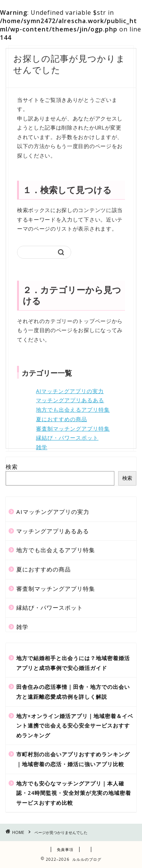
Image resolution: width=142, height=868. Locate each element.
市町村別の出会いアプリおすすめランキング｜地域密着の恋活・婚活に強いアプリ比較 (73, 759)
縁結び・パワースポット (67, 438)
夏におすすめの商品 (62, 419)
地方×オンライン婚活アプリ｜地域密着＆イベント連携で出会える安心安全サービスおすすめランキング (75, 726)
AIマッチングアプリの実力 (70, 391)
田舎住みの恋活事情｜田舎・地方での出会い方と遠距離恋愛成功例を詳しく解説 (73, 692)
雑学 (42, 447)
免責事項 (65, 849)
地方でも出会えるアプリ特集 (73, 410)
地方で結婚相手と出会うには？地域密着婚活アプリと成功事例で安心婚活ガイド (73, 663)
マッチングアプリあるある (70, 400)
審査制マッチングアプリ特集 (73, 429)
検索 (12, 467)
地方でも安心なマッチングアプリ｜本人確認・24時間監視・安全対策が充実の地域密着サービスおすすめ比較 (74, 793)
